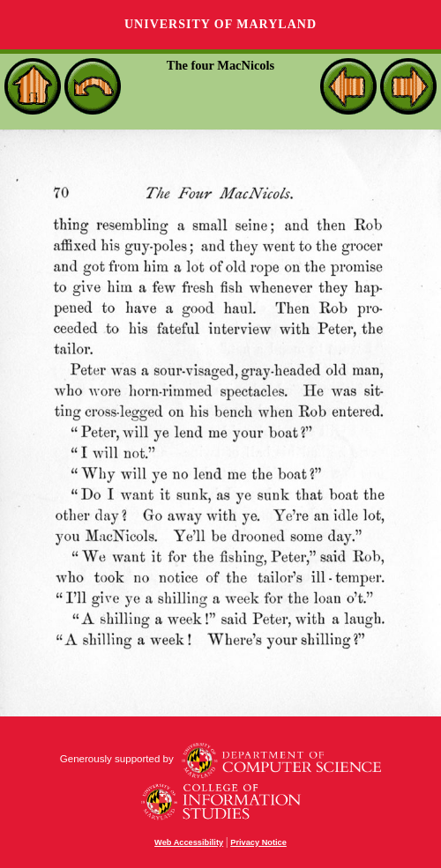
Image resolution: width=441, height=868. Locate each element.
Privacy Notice (258, 842)
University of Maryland (220, 24)
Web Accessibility (189, 842)
